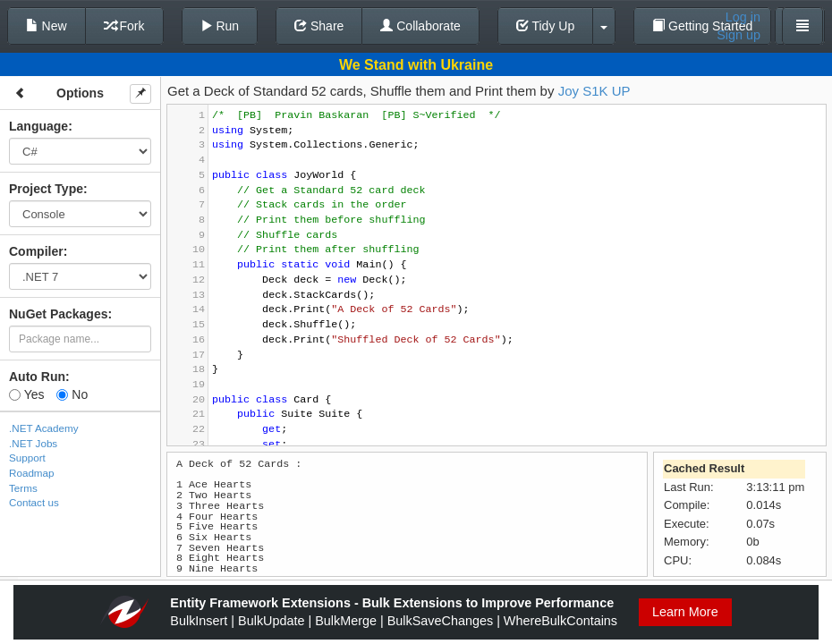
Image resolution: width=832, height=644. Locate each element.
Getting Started (702, 26)
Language (38, 126)
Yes (26, 394)
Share (319, 26)
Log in (743, 17)
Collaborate (420, 26)
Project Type (46, 189)
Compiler (36, 251)
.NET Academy (44, 428)
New (47, 26)
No (72, 394)
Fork (124, 26)
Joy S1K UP (594, 91)
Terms (23, 488)
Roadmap (32, 473)
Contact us (34, 502)
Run (220, 26)
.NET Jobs (33, 443)
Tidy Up (545, 26)
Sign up (739, 35)
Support (27, 458)
